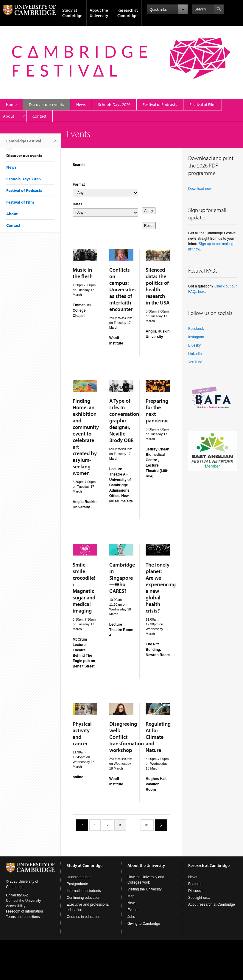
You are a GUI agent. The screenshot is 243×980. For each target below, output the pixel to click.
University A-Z (17, 895)
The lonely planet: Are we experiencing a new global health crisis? (161, 588)
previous (80, 825)
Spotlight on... (199, 898)
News (81, 104)
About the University (99, 13)
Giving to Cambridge (144, 924)
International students (84, 891)
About (9, 116)
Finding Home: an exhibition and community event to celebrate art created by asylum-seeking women (86, 437)
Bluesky (194, 345)
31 (147, 825)
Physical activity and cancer (82, 734)
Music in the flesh (83, 273)
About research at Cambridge (212, 904)
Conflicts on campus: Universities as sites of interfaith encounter (123, 289)
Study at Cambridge (72, 13)
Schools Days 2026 (114, 104)
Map (131, 896)
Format (79, 184)
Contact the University (23, 901)
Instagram (196, 337)
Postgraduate (77, 884)
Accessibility (16, 906)
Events (133, 910)
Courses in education (84, 917)
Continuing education (84, 898)
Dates (78, 204)
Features (195, 884)
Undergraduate (79, 877)
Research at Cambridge (128, 13)
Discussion (197, 891)
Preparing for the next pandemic (157, 411)
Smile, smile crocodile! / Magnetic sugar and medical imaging (84, 588)
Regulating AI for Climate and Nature (158, 737)
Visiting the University (145, 889)
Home (11, 104)
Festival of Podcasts (160, 104)
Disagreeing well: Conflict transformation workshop (127, 737)
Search (79, 165)
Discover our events (46, 104)
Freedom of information (24, 911)
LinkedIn (195, 354)
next (159, 825)
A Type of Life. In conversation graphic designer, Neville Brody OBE (124, 420)
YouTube (195, 362)
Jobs (131, 917)
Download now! (200, 189)
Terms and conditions (23, 917)
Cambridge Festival (24, 143)
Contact (39, 116)
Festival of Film (202, 104)
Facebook (196, 329)
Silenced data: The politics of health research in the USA (158, 286)
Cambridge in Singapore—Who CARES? (122, 578)
